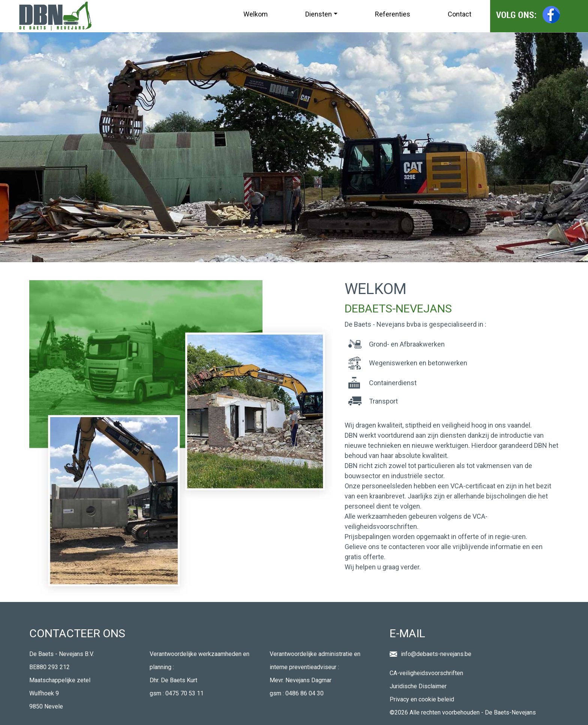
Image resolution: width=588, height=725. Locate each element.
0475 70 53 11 (184, 693)
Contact (460, 14)
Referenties (393, 14)
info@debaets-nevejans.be (436, 654)
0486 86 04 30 (304, 693)
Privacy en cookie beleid (422, 699)
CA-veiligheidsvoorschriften (426, 673)
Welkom (256, 14)
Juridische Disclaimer (418, 686)
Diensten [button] (319, 14)
